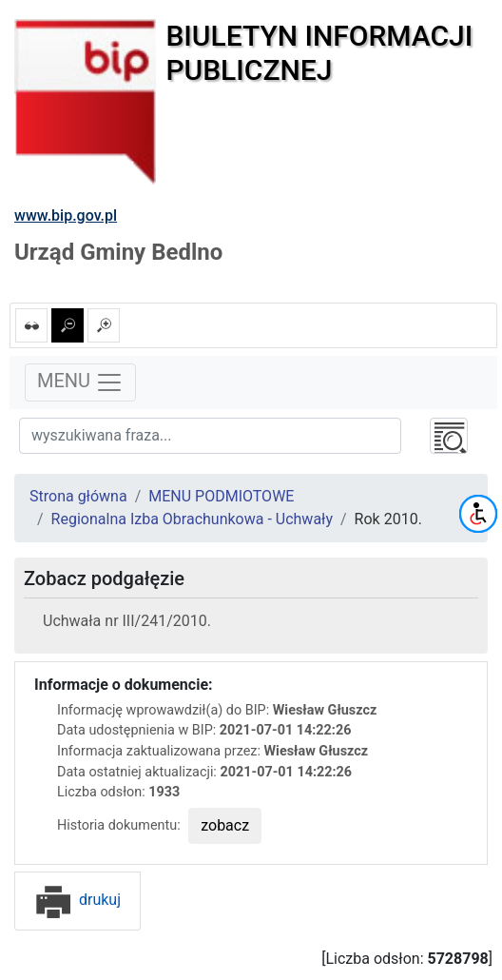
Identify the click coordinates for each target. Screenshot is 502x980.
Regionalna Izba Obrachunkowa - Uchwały (192, 519)
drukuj (77, 900)
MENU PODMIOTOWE (221, 496)
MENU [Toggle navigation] (80, 382)
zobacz (225, 825)
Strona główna (78, 496)
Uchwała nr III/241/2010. (127, 621)
